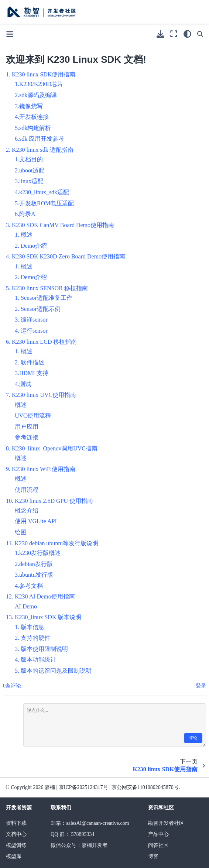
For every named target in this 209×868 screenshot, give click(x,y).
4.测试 (23, 384)
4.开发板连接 (32, 117)
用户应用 (27, 427)
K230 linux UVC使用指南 (44, 395)
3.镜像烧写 (29, 106)
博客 (153, 856)
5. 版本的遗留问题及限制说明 (53, 671)
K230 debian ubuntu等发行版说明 (56, 543)
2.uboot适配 (30, 170)
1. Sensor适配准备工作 (44, 298)
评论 (193, 738)
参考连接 (27, 437)
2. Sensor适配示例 (38, 309)
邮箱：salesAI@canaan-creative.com (90, 823)
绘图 (21, 532)
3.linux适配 (29, 181)
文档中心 (16, 834)
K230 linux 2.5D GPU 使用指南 (54, 501)
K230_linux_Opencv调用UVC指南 (55, 448)
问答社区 (158, 845)
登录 (201, 686)
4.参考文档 (29, 586)
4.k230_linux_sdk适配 (42, 192)
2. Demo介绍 (31, 246)
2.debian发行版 (34, 564)
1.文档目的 (29, 159)
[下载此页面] (160, 34)
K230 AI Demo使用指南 (45, 596)
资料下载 (16, 823)
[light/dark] (187, 34)
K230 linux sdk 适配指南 (43, 150)
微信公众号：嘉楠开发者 (79, 845)
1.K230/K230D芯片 (39, 84)
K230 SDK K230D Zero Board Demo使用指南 (68, 256)
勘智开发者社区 (166, 823)
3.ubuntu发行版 (34, 575)
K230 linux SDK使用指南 (44, 74)
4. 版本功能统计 (35, 660)
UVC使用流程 (33, 416)
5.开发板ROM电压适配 (44, 203)
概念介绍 (27, 510)
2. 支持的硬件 (32, 638)
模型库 (14, 856)
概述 (21, 405)
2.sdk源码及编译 (36, 95)
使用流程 (27, 490)
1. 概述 (24, 235)
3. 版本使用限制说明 (41, 649)
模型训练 (16, 845)
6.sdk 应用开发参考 (40, 139)
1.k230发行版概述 (38, 553)
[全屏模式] (174, 34)
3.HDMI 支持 (32, 373)
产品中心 (158, 834)
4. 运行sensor (31, 331)
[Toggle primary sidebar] (10, 34)
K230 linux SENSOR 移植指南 (50, 288)
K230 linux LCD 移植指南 (44, 342)
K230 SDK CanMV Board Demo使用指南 (63, 225)
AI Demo (26, 606)
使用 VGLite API (36, 521)
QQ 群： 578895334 (72, 834)
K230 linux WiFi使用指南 (44, 469)
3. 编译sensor (31, 320)
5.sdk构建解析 (33, 128)
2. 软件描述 (30, 362)
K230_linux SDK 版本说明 (48, 617)
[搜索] (200, 34)
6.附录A (25, 214)
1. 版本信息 (30, 627)
